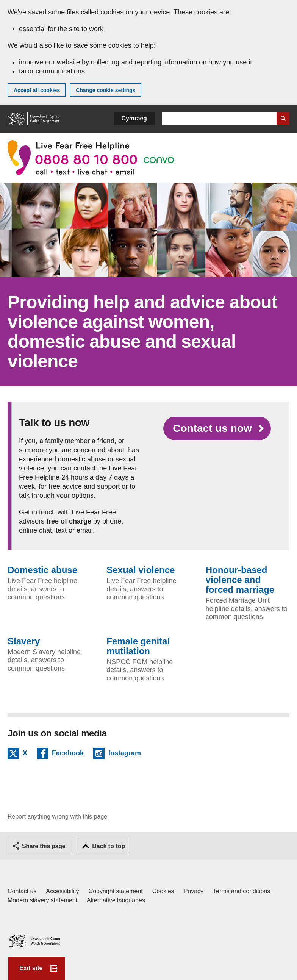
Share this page (44, 846)
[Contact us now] (217, 428)
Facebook (68, 754)
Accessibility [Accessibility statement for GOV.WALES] (62, 891)
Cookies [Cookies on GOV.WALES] (163, 891)
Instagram (125, 754)
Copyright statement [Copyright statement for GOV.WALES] (116, 891)
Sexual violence (141, 570)
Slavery (24, 641)
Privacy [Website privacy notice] (194, 891)
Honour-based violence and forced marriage (240, 580)
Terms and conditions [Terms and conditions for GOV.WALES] (242, 891)
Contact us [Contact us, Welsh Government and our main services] (22, 891)
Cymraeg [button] (134, 118)
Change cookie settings (106, 90)
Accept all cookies (37, 90)
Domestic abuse (42, 570)
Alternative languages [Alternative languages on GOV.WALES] (116, 900)
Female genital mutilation (138, 646)
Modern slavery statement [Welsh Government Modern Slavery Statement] (42, 900)
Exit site (31, 968)
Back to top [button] (109, 846)
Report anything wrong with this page (57, 817)
